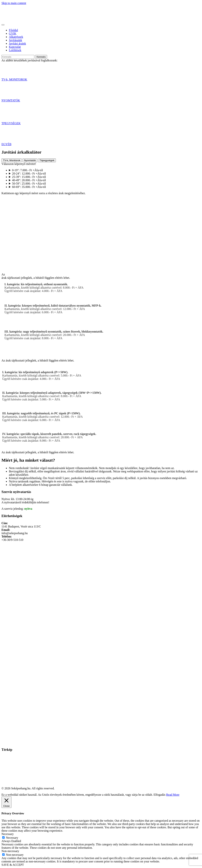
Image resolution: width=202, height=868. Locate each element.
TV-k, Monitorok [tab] (12, 160)
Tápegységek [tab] (47, 160)
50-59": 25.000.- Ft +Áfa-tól (29, 184)
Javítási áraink (17, 43)
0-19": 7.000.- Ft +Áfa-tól (27, 170)
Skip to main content (14, 3)
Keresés (41, 57)
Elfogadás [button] (160, 795)
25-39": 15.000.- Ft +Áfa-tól (29, 177)
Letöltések (15, 50)
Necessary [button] (8, 834)
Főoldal (13, 30)
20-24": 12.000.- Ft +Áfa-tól (29, 174)
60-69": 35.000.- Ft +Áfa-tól (29, 187)
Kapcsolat (15, 47)
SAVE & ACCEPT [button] (13, 865)
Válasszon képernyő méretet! (19, 164)
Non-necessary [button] (10, 851)
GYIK (13, 33)
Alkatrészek (16, 37)
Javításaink (15, 40)
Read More (173, 795)
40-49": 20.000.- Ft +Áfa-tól (29, 180)
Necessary (12, 838)
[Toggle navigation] (3, 25)
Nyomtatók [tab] (30, 160)
